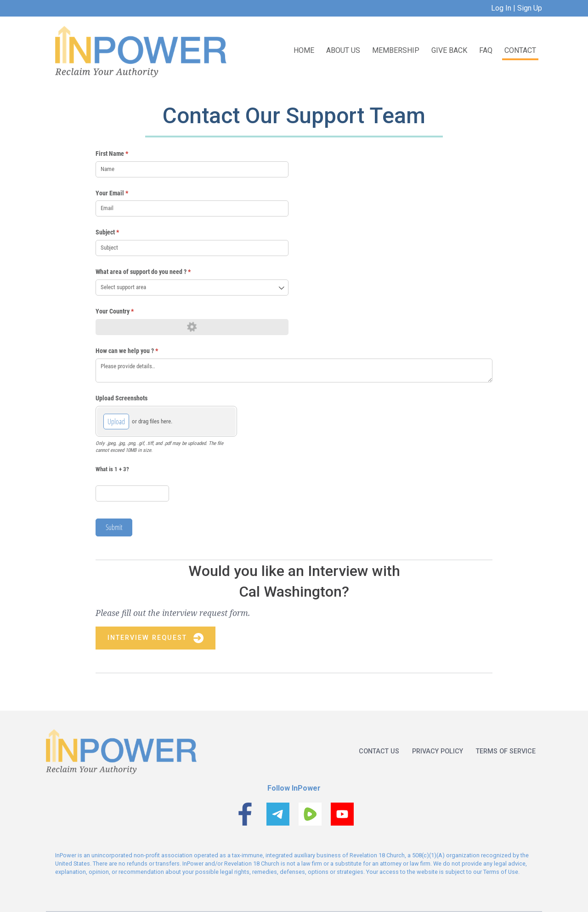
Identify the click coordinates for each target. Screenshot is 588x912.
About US (343, 50)
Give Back (449, 50)
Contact (520, 50)
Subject (119, 233)
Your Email (123, 194)
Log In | (503, 8)
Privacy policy (438, 751)
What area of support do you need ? (155, 272)
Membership (396, 50)
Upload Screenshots (122, 398)
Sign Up (529, 8)
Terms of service (506, 751)
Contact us (379, 751)
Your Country (126, 312)
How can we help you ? (138, 351)
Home (304, 50)
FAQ (486, 50)
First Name (123, 154)
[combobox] (192, 288)
